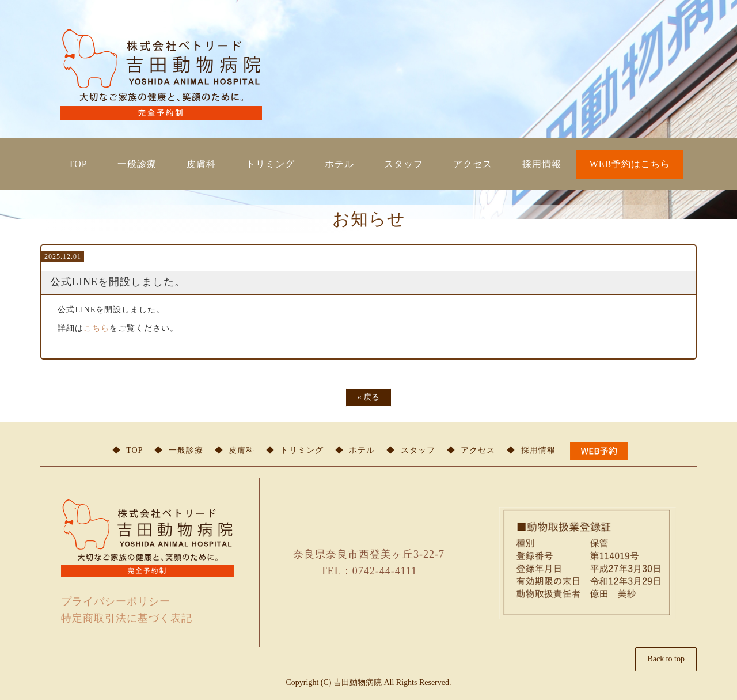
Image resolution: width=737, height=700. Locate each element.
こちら (96, 328)
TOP (78, 164)
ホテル (339, 164)
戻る (369, 397)
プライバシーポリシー (116, 601)
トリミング (270, 164)
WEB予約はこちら (630, 164)
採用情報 (542, 164)
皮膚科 (201, 164)
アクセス (473, 164)
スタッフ (404, 164)
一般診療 (137, 164)
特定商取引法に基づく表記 (127, 618)
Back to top (666, 659)
